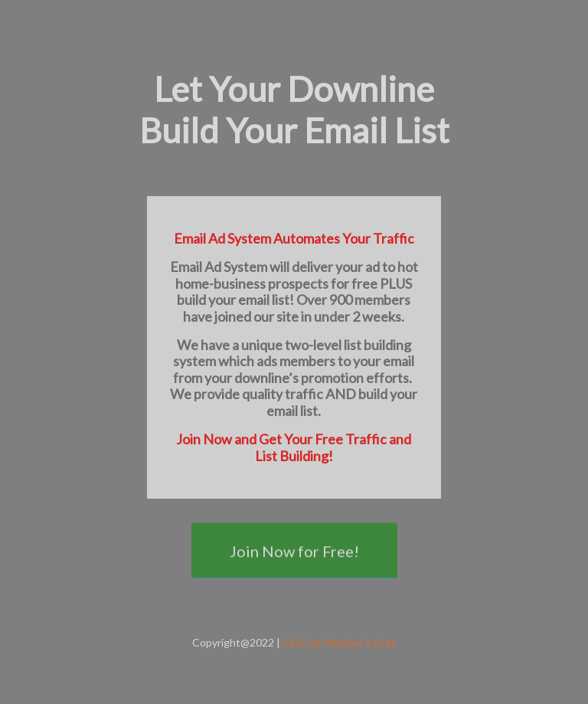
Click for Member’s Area (340, 642)
